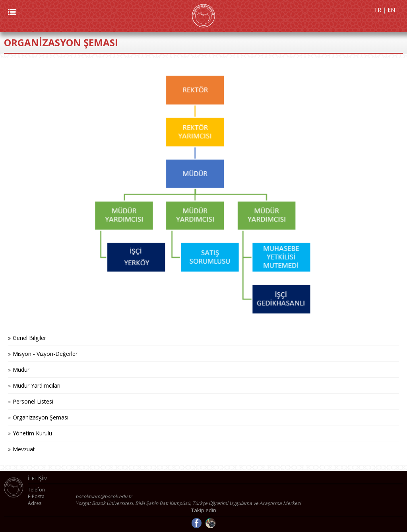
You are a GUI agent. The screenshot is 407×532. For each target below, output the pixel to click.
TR (378, 10)
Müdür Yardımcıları (37, 385)
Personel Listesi (33, 401)
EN (391, 10)
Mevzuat (24, 449)
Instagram (210, 523)
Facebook (197, 523)
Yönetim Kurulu (32, 433)
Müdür (21, 370)
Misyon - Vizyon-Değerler (45, 354)
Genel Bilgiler (29, 338)
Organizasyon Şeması (41, 417)
